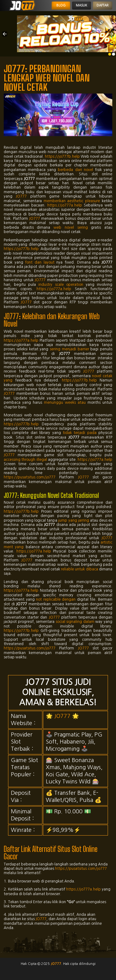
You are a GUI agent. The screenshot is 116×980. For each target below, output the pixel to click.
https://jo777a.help (65, 205)
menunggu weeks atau (65, 402)
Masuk (82, 5)
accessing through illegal (25, 460)
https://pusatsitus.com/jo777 (30, 477)
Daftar (103, 5)
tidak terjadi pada (80, 433)
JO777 (21, 196)
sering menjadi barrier (69, 349)
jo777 (56, 964)
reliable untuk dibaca (79, 569)
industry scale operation (61, 285)
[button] (5, 34)
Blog (61, 5)
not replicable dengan (56, 599)
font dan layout (40, 262)
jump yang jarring (73, 520)
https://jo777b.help (62, 156)
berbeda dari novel (75, 170)
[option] (110, 54)
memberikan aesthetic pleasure (72, 201)
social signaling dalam (75, 622)
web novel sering (71, 227)
